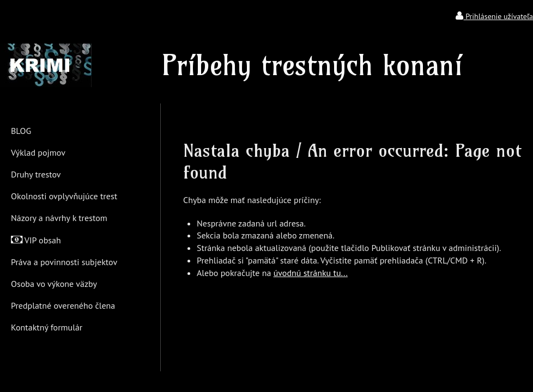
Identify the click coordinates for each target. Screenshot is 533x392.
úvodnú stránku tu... (311, 273)
